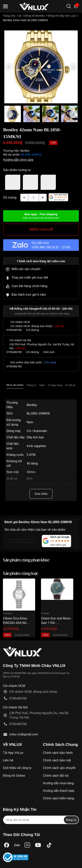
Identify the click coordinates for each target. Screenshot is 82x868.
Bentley (25, 151)
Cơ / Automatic (37, 431)
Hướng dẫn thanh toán (59, 791)
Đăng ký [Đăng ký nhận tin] (71, 820)
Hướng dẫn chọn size (18, 160)
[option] (41, 67)
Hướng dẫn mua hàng (58, 783)
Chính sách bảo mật (57, 760)
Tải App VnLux (13, 753)
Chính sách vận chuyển (59, 768)
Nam (30, 422)
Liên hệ (8, 760)
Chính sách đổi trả (56, 776)
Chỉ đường (33, 330)
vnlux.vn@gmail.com (24, 734)
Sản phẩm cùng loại (20, 574)
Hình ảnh (49, 352)
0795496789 (14, 330)
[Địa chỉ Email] (41, 820)
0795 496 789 (41, 247)
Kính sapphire (36, 446)
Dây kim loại (35, 437)
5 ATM (31, 455)
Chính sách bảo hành (58, 753)
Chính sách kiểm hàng (58, 798)
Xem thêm (41, 494)
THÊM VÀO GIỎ (41, 229)
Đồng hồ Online (14, 776)
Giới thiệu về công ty (17, 768)
